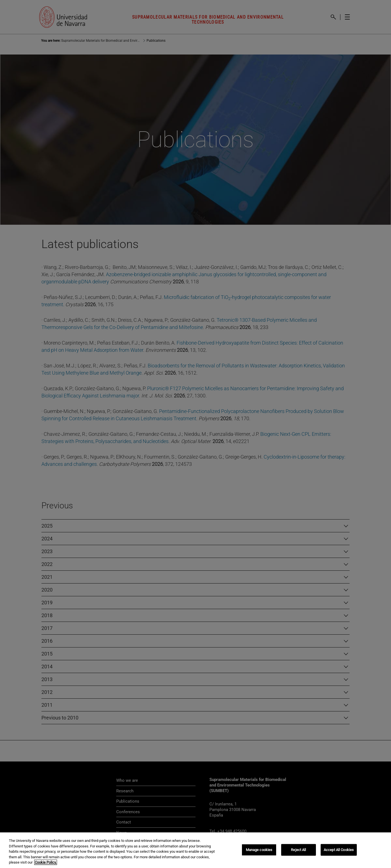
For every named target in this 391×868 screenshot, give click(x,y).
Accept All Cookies (339, 850)
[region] (195, 850)
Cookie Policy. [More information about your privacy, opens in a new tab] (46, 862)
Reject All (298, 850)
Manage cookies (259, 850)
